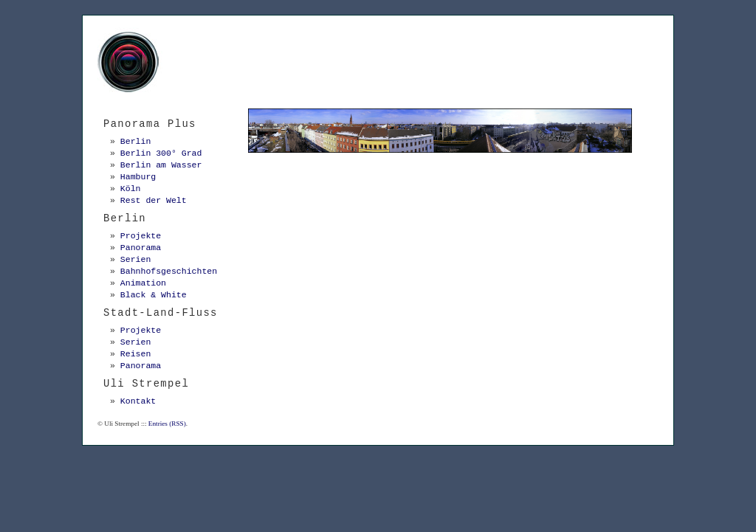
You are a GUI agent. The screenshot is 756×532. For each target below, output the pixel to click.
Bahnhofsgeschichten (169, 271)
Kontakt (138, 401)
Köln (131, 189)
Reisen (135, 354)
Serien (135, 259)
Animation (143, 283)
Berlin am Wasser (161, 165)
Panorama (141, 248)
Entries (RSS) (167, 424)
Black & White (154, 295)
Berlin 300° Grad (161, 153)
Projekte (141, 236)
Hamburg (138, 177)
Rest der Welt (154, 200)
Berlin (135, 141)
